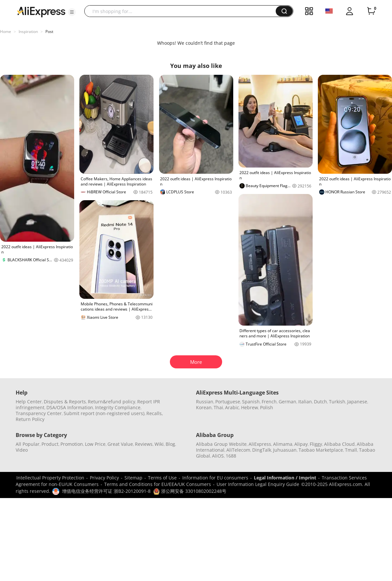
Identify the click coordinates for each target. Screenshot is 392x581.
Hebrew (250, 407)
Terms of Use (162, 478)
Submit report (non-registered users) (104, 413)
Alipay (301, 444)
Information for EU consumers (215, 478)
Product (50, 444)
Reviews (144, 444)
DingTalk (262, 450)
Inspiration (28, 32)
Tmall (351, 450)
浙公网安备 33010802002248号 (190, 491)
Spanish (251, 402)
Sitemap (133, 478)
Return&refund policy (112, 402)
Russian (205, 402)
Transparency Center (39, 413)
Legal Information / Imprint (285, 478)
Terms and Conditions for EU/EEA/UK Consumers (158, 484)
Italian (305, 402)
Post (49, 32)
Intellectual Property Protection (50, 478)
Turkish (337, 402)
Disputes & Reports (65, 402)
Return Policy (30, 419)
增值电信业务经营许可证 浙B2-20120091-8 (106, 491)
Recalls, (155, 413)
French (269, 402)
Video (22, 450)
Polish (267, 407)
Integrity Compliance (118, 407)
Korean (204, 407)
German (287, 402)
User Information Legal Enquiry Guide (258, 484)
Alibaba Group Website (221, 444)
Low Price (95, 444)
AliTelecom (238, 450)
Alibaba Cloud (339, 444)
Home (6, 32)
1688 (231, 456)
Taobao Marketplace (321, 450)
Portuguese (228, 402)
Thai (218, 407)
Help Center (29, 402)
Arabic (232, 407)
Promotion (72, 444)
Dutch (320, 402)
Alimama (283, 444)
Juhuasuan (285, 450)
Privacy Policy (104, 478)
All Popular (28, 444)
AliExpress (260, 444)
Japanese (357, 402)
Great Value (120, 444)
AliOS (218, 456)
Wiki (159, 444)
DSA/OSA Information (70, 407)
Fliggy (316, 444)
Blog (170, 444)
